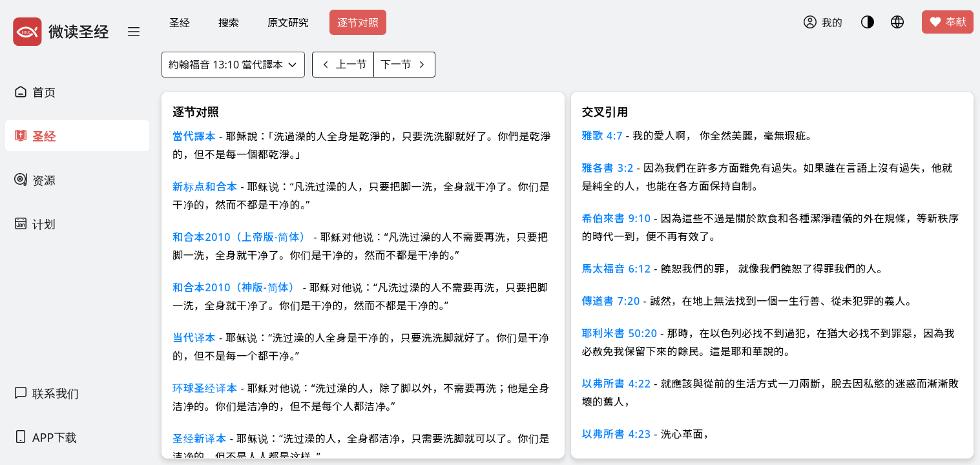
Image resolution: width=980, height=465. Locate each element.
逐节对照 (358, 23)
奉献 (948, 22)
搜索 (229, 23)
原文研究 (288, 23)
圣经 (180, 23)
